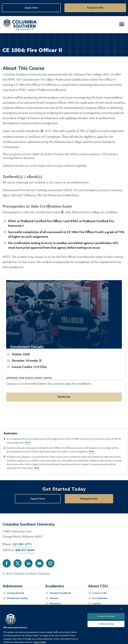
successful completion (25, 131)
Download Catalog (17, 598)
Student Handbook (60, 593)
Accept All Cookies (106, 616)
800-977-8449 (25, 550)
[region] (64, 624)
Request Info (95, 8)
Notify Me (64, 397)
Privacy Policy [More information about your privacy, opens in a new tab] (40, 642)
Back (27, 442)
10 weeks (32, 361)
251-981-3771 (22, 544)
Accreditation (100, 598)
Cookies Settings (106, 624)
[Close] (121, 608)
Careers (97, 603)
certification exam (48, 212)
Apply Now (31, 8)
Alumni (54, 598)
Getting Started (16, 593)
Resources (55, 603)
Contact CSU (100, 593)
